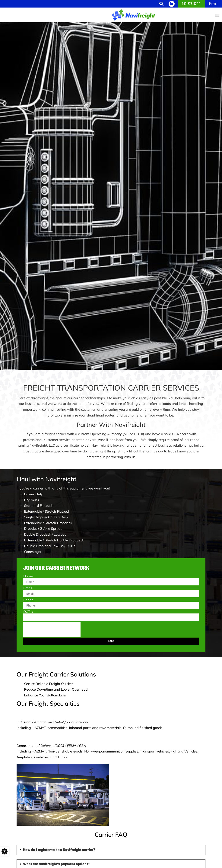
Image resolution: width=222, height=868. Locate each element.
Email (28, 588)
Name (28, 576)
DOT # (28, 612)
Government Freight (41, 737)
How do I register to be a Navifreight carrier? (59, 850)
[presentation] (52, 629)
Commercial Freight (40, 713)
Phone (28, 600)
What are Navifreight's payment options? (57, 865)
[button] (161, 4)
